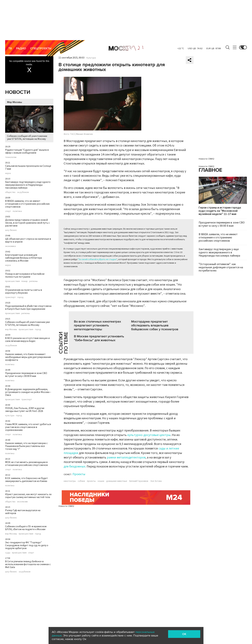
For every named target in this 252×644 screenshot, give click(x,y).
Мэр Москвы (15, 102)
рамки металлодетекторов (126, 457)
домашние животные (117, 481)
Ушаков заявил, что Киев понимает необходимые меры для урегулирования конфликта (28, 357)
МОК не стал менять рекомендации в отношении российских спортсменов (26, 464)
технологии (11, 157)
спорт (8, 211)
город (20, 297)
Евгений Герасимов (139, 481)
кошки (101, 481)
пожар (25, 281)
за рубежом (23, 192)
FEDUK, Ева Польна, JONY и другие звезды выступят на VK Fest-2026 (25, 410)
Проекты (79, 474)
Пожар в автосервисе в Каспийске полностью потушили (25, 275)
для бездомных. (75, 466)
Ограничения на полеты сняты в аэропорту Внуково (24, 291)
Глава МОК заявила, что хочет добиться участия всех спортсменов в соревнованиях (28, 427)
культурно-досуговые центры (149, 435)
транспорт (10, 297)
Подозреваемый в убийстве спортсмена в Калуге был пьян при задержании (28, 307)
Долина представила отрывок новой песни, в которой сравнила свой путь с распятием (27, 223)
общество (10, 192)
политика (17, 211)
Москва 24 (126, 48)
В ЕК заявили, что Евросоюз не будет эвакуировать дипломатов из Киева (27, 480)
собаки (81, 481)
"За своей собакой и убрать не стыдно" (97, 259)
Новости (18, 92)
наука (8, 173)
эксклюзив (22, 502)
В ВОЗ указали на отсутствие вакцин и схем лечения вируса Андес (27, 340)
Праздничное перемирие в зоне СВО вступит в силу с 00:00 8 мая (26, 375)
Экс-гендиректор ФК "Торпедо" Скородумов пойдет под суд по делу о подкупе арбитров (27, 545)
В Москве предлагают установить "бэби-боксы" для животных (99, 338)
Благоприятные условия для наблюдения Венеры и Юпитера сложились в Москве (23, 258)
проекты (91, 481)
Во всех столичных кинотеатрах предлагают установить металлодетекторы (97, 325)
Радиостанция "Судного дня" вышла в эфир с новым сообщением (27, 151)
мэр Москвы (11, 329)
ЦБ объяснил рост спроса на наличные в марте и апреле (28, 240)
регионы (33, 281)
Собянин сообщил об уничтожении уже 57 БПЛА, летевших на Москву (29, 123)
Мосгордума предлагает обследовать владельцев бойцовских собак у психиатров (155, 325)
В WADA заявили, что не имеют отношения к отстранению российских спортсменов (27, 204)
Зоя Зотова (156, 481)
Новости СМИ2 (66, 506)
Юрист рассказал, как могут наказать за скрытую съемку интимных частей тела (28, 496)
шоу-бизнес (11, 230)
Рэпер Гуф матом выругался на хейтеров (23, 512)
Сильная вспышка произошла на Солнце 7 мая (28, 167)
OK (184, 634)
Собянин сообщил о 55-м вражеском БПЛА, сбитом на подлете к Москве (26, 528)
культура (10, 416)
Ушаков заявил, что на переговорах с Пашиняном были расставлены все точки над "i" (26, 446)
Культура (91, 58)
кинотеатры (70, 481)
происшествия (12, 281)
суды (8, 553)
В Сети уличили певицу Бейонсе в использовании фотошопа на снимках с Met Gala (28, 564)
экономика (10, 246)
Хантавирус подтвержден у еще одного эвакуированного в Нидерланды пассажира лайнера (28, 185)
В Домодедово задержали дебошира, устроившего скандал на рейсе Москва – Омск (28, 392)
